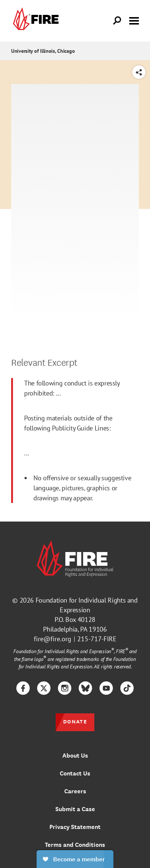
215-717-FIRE (97, 639)
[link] (35, 21)
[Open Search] (117, 21)
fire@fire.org (53, 639)
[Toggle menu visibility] (134, 20)
